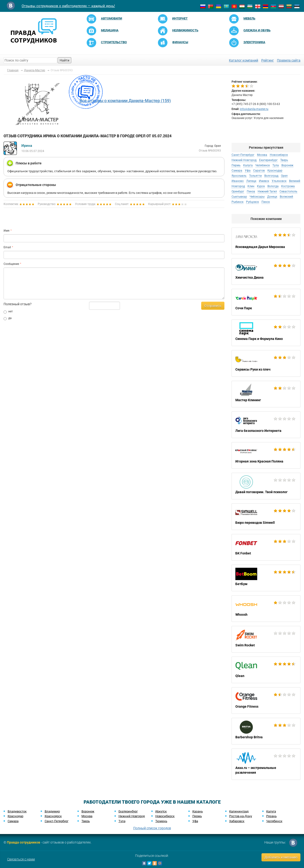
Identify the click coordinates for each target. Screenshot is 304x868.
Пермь (236, 165)
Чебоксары (257, 197)
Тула (276, 165)
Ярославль (239, 176)
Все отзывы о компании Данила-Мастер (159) (125, 101)
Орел (284, 176)
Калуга (248, 165)
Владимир (52, 811)
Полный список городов (152, 828)
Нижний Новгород (244, 160)
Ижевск (264, 181)
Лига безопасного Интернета (266, 425)
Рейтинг (268, 60)
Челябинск (263, 165)
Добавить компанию (281, 857)
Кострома (288, 186)
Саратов (259, 171)
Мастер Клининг (266, 394)
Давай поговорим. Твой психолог (266, 486)
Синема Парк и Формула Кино (266, 333)
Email (7, 247)
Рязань (271, 816)
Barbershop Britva (266, 731)
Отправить (213, 306)
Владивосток (17, 811)
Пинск (266, 202)
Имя (7, 231)
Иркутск (161, 811)
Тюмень (161, 821)
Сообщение (11, 264)
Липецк (251, 181)
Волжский (286, 197)
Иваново (238, 181)
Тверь (284, 160)
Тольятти (255, 176)
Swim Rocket (266, 639)
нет (8, 312)
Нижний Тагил (267, 191)
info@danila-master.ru (254, 109)
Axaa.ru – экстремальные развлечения (266, 764)
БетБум (266, 578)
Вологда (273, 186)
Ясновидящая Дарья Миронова (266, 241)
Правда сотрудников (24, 842)
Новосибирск (279, 155)
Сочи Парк (266, 302)
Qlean (266, 670)
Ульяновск (279, 181)
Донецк (272, 197)
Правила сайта (289, 60)
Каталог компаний (244, 60)
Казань (198, 811)
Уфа (248, 171)
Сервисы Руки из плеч (266, 363)
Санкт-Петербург (243, 155)
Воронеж (287, 165)
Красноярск (53, 816)
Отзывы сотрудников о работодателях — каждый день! (68, 6)
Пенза (251, 191)
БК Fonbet (266, 547)
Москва (262, 155)
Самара (237, 171)
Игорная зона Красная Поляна (266, 455)
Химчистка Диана (266, 272)
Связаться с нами (21, 859)
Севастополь (288, 191)
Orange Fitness (266, 701)
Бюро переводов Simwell (266, 517)
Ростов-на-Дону (241, 816)
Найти (64, 60)
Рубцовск (252, 202)
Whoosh (266, 609)
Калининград (239, 811)
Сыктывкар (239, 197)
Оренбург (238, 191)
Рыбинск (237, 202)
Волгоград (271, 176)
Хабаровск (237, 821)
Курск (261, 186)
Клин (251, 186)
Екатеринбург (268, 160)
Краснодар (275, 171)
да (8, 318)
